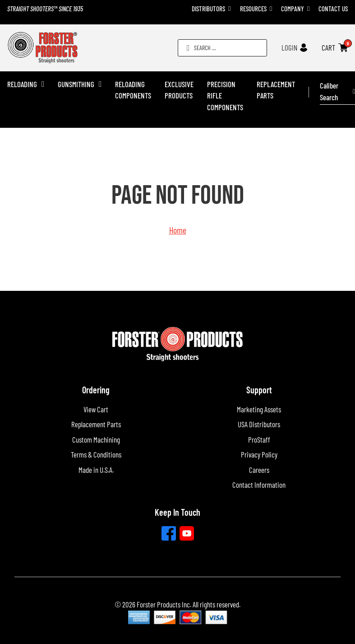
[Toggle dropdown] (229, 9)
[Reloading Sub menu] (43, 84)
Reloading (22, 84)
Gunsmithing (76, 84)
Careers (259, 470)
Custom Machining (96, 439)
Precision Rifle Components (225, 96)
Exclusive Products (179, 90)
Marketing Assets (259, 409)
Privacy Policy (259, 454)
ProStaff (259, 439)
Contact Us (333, 9)
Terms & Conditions (96, 454)
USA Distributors (259, 424)
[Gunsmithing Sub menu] (100, 84)
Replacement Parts (276, 90)
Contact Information (259, 485)
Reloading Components (133, 90)
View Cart (96, 409)
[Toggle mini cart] (343, 48)
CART (328, 47)
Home (178, 230)
